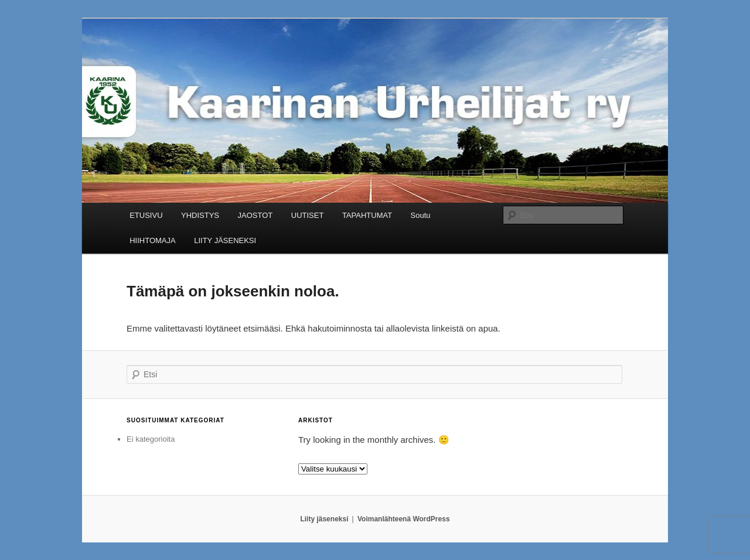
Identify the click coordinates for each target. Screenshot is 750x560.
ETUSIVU (146, 215)
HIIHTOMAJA (153, 240)
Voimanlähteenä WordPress (404, 519)
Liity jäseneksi (324, 519)
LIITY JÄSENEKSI (225, 240)
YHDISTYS (200, 215)
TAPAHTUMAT (367, 215)
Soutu (421, 215)
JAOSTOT (255, 215)
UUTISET (308, 215)
